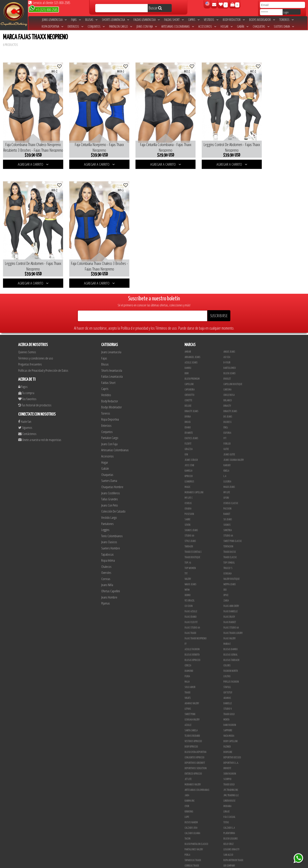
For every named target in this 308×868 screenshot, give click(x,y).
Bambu (188, 356)
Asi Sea (227, 345)
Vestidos (211, 20)
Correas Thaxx (192, 853)
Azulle (188, 713)
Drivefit (227, 756)
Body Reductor (234, 20)
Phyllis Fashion (231, 669)
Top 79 (188, 550)
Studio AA (228, 523)
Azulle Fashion (192, 637)
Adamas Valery (192, 691)
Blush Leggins (231, 826)
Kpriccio (189, 464)
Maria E (227, 632)
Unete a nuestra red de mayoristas (40, 427)
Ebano (188, 415)
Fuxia (187, 664)
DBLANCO (228, 388)
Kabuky (227, 453)
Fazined (227, 734)
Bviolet (227, 366)
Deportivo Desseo (232, 745)
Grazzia (189, 437)
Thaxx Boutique (192, 545)
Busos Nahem (191, 810)
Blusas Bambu (230, 637)
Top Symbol (229, 550)
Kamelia (188, 458)
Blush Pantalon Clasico (196, 832)
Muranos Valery (193, 772)
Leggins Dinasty (231, 837)
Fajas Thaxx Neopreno (196, 626)
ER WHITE (189, 421)
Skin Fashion (230, 761)
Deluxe (188, 394)
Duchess (227, 410)
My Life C (189, 485)
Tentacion (228, 534)
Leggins (105, 517)
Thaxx (187, 680)
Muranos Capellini (194, 480)
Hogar (227, 26)
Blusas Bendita (192, 642)
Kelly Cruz (228, 832)
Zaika (226, 588)
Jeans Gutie (229, 442)
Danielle (228, 691)
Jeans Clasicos (109, 530)
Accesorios (207, 26)
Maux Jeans (229, 475)
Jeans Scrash (191, 448)
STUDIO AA (189, 523)
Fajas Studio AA (231, 615)
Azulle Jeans (191, 350)
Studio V (228, 696)
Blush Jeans (229, 361)
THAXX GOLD (229, 702)
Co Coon (189, 594)
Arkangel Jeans (192, 345)
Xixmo (188, 583)
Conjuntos (96, 26)
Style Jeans (190, 529)
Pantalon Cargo (121, 26)
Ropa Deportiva (52, 26)
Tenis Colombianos (112, 523)
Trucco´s (228, 556)
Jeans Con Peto (110, 493)
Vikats (188, 686)
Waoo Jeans (190, 572)
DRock (188, 410)
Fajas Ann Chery (231, 594)
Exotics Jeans (191, 426)
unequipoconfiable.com (181, 864)
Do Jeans (228, 404)
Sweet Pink (190, 702)
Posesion (189, 502)
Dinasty (227, 394)
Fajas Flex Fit (191, 610)
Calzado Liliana (192, 821)
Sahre (187, 507)
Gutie (226, 437)
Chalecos (106, 554)
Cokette (188, 388)
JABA (187, 783)
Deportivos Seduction (196, 756)
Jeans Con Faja (147, 26)
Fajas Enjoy (229, 605)
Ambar (188, 339)
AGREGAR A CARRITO (31, 158)
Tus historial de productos (35, 393)
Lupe (187, 805)
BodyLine (228, 740)
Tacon (187, 826)
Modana (227, 794)
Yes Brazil (190, 588)
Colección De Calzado (113, 499)
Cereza (188, 653)
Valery (188, 567)
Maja (187, 669)
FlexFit (188, 431)
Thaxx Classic (230, 545)
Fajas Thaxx (190, 621)
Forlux (227, 431)
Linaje (226, 799)
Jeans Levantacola (54, 20)
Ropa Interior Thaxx (233, 848)
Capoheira (190, 377)
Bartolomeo (230, 356)
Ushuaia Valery (192, 707)
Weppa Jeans (230, 572)
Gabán (243, 26)
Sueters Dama (284, 26)
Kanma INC (190, 788)
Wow (187, 577)
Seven (187, 513)
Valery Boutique (231, 567)
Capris (194, 20)
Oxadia (188, 496)
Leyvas (188, 696)
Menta (226, 707)
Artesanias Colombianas (178, 26)
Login (286, 12)
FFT (225, 426)
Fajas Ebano (191, 605)
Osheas (188, 491)
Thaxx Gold (229, 772)
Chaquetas (261, 26)
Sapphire (228, 718)
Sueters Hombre (111, 536)
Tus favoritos (27, 387)
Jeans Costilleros (111, 481)
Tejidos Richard (192, 724)
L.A (225, 464)
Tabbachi (189, 534)
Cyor (187, 794)
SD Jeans (228, 507)
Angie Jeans (229, 339)
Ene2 (226, 415)
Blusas (91, 20)
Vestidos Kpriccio (193, 729)
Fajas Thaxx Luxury (233, 621)
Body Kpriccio (191, 734)
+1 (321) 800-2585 (43, 9)
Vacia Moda (229, 724)
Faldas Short (174, 20)
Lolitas (227, 664)
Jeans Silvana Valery (234, 448)
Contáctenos (27, 421)
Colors (227, 653)
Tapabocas (107, 542)
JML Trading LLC (231, 783)
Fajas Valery (229, 626)
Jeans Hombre (109, 585)
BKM (187, 361)
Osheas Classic (231, 491)
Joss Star (189, 453)
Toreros (286, 20)
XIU (225, 577)
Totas (226, 810)
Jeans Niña (107, 573)
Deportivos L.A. (231, 751)
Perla (187, 843)
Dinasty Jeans (191, 399)
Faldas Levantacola (147, 20)
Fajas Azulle (191, 599)
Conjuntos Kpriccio (194, 745)
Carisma (227, 377)
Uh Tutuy (228, 680)
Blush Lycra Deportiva (195, 740)
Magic (187, 475)
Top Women (190, 556)
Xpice (226, 583)
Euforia (227, 421)
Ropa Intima (108, 548)
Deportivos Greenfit (195, 751)
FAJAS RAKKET (230, 610)
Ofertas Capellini (111, 579)
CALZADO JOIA (191, 816)
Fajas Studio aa (192, 615)
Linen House (229, 788)
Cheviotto (189, 383)
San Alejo (228, 843)
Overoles (106, 560)
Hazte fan (25, 409)
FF (186, 632)
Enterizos (75, 26)
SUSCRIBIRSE (219, 303)
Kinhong (189, 799)
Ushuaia (227, 561)
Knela (226, 458)
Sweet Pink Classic (233, 529)
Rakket (227, 502)
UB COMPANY (229, 853)
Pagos (23, 374)
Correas (106, 566)
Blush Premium (192, 366)
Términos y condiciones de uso (36, 346)
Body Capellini (230, 729)
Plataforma (229, 821)
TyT (186, 561)
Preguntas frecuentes (30, 352)
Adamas (227, 686)
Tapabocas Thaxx (193, 848)
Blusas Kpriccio (192, 648)
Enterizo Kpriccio (193, 761)
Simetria (228, 518)
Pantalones (107, 511)
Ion (186, 442)
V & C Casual (229, 805)
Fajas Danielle (230, 599)
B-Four (227, 350)
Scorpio (227, 767)
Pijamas (106, 591)
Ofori (226, 485)
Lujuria (227, 469)
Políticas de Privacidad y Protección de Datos (43, 358)
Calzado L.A (229, 816)
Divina (188, 404)
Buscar (155, 8)
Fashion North (231, 659)
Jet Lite (188, 767)
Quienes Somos (27, 340)
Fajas (76, 20)
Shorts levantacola (115, 20)
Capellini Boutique (233, 372)
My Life (227, 480)
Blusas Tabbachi (231, 648)
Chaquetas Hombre (112, 474)
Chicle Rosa (229, 383)
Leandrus (189, 469)
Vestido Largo (109, 505)
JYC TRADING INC (231, 778)
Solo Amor (190, 675)
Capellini (189, 372)
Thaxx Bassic (230, 540)
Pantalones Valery (194, 837)
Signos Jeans (191, 518)
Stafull (227, 675)
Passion (227, 496)
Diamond (189, 659)
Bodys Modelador (262, 20)
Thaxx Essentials (193, 540)
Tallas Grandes (110, 487)
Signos (227, 513)
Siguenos (25, 415)
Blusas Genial (230, 642)
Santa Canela (191, 718)
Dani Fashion (230, 713)
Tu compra (26, 380)
